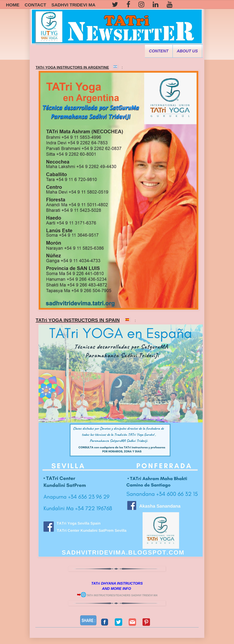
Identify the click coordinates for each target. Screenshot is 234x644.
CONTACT (35, 5)
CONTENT (159, 51)
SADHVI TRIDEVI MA (73, 5)
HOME (13, 5)
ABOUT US (187, 51)
